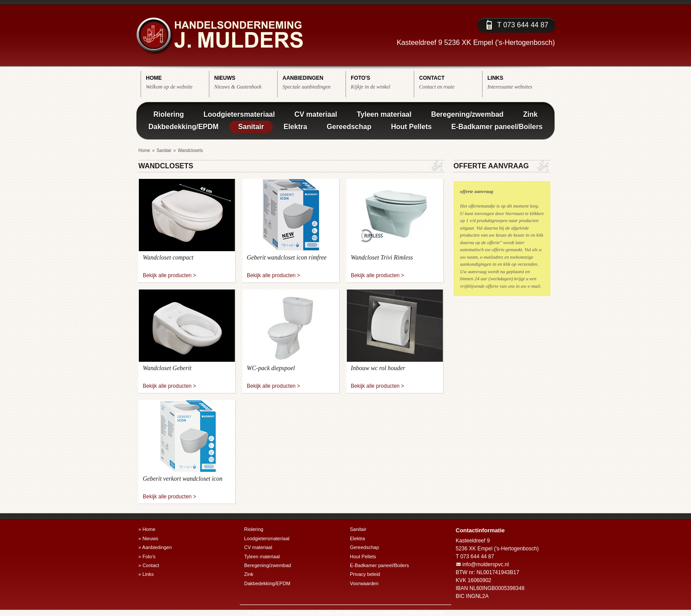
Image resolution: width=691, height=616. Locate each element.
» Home (147, 529)
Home (144, 150)
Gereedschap (349, 127)
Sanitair (251, 127)
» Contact (149, 565)
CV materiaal (316, 114)
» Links (146, 574)
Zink (530, 114)
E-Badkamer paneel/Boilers (497, 127)
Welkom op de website (177, 82)
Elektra (295, 127)
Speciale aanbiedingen (314, 82)
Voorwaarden (364, 583)
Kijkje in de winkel (382, 82)
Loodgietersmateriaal (239, 114)
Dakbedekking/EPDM (184, 127)
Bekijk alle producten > (169, 275)
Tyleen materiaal (384, 114)
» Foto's (147, 557)
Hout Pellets (411, 127)
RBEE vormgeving (424, 612)
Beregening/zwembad (467, 114)
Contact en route (451, 82)
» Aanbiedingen (155, 547)
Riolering (169, 114)
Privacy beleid (365, 574)
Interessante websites (519, 82)
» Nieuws (148, 538)
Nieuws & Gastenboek (246, 82)
